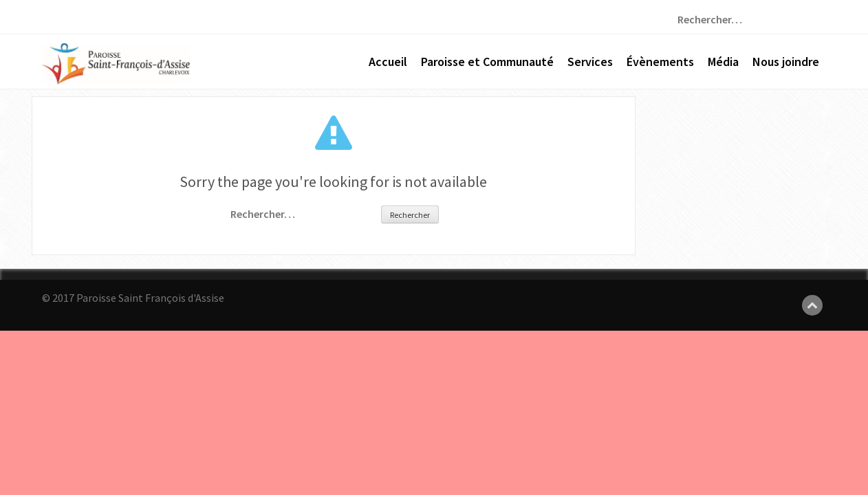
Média (723, 62)
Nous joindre (786, 62)
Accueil (388, 62)
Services (590, 62)
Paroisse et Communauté (487, 62)
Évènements (660, 62)
